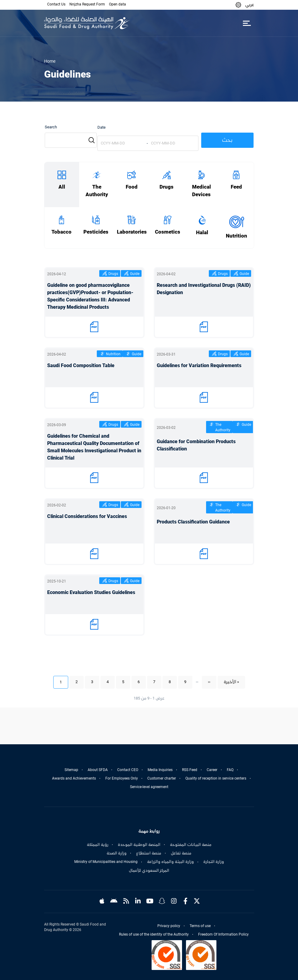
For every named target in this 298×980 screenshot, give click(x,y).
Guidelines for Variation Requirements (199, 365)
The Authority (97, 191)
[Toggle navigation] (247, 23)
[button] (238, 5)
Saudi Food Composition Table (81, 365)
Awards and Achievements (74, 778)
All (62, 187)
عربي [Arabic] (250, 5)
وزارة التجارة (214, 862)
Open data (117, 4)
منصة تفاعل (181, 853)
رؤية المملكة (98, 845)
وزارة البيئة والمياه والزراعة (170, 862)
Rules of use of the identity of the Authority (154, 934)
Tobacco (61, 232)
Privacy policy (169, 926)
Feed (236, 187)
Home (50, 61)
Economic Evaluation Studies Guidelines (91, 592)
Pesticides (96, 232)
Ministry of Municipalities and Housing (106, 862)
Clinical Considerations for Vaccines (87, 516)
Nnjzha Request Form (87, 4)
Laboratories (132, 232)
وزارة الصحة (117, 853)
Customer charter (162, 778)
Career (212, 770)
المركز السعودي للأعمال (149, 871)
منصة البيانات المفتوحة (191, 845)
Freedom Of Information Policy (223, 934)
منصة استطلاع (149, 853)
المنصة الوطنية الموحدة (139, 845)
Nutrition (237, 236)
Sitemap (71, 770)
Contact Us (56, 4)
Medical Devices (202, 191)
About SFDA (98, 770)
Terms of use (200, 926)
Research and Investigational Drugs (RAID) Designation (204, 289)
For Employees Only (122, 778)
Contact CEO (128, 770)
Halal (202, 233)
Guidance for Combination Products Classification (196, 445)
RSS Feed (190, 770)
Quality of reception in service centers (216, 778)
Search (51, 127)
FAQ (230, 770)
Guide (135, 274)
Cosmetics (168, 232)
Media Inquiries (160, 770)
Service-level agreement (149, 787)
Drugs (167, 187)
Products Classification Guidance (193, 522)
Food (132, 187)
